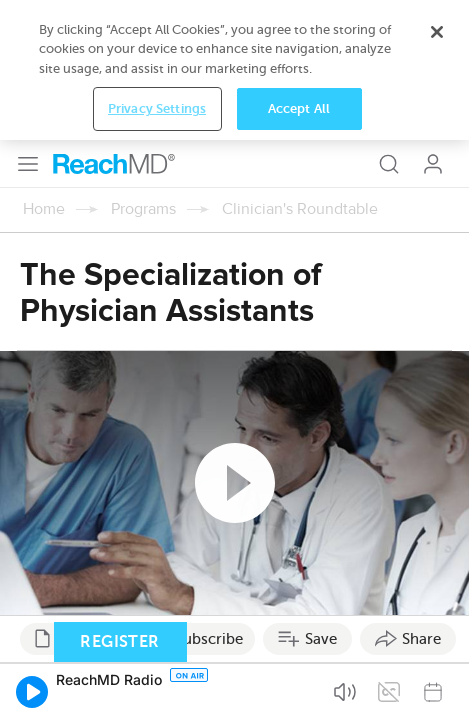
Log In (433, 24)
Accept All (299, 690)
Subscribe (209, 499)
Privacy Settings (157, 690)
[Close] (437, 613)
